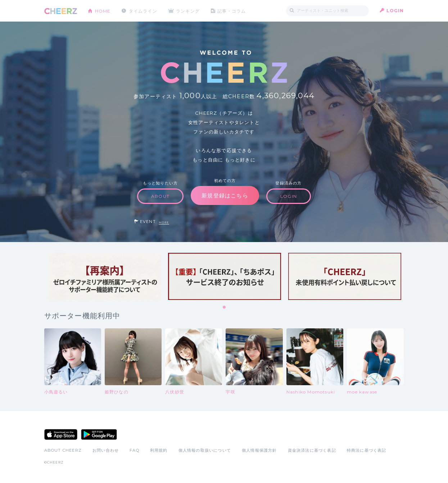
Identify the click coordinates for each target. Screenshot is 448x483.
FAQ (134, 450)
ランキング (188, 11)
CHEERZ (61, 11)
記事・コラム (232, 11)
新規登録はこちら (225, 195)
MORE (164, 222)
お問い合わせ (106, 450)
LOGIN (395, 11)
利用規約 (159, 450)
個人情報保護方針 (259, 450)
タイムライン (143, 11)
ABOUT (160, 196)
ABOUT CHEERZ (63, 450)
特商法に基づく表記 (367, 450)
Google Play (99, 434)
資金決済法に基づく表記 (312, 450)
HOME (103, 11)
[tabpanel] (104, 276)
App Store (61, 434)
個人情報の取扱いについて (205, 450)
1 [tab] (225, 307)
